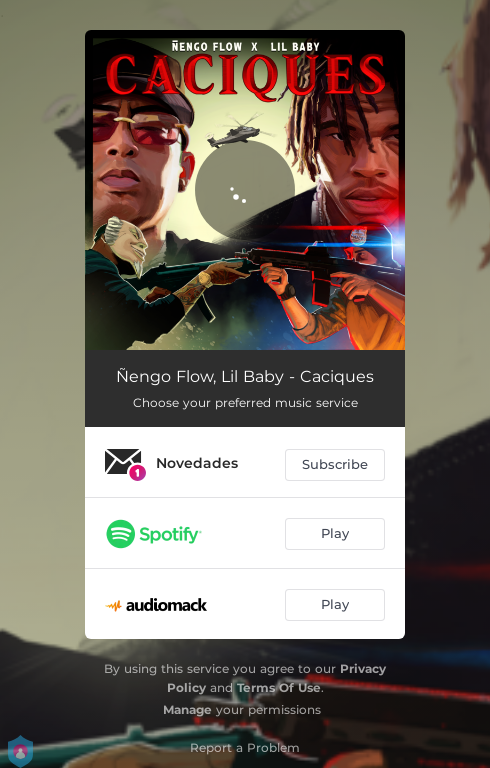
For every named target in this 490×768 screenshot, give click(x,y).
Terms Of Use (279, 687)
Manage (187, 709)
